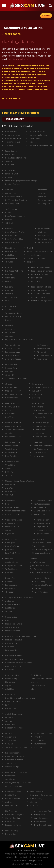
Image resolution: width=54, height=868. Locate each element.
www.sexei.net (12, 258)
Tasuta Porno (11, 449)
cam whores (11, 193)
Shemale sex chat (13, 792)
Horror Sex (10, 682)
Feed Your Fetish (43, 437)
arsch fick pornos (37, 562)
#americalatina (40, 65)
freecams (9, 320)
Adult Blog (10, 689)
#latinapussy (24, 74)
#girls (13, 71)
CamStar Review (12, 507)
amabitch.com (11, 539)
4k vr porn (35, 805)
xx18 (7, 301)
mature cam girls (43, 423)
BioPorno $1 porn (13, 604)
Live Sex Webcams (13, 631)
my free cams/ (11, 131)
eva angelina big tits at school (18, 783)
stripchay (9, 294)
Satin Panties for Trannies (16, 378)
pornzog (36, 398)
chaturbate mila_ (41, 442)
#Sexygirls (23, 83)
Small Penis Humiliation (42, 414)
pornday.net (11, 572)
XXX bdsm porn (38, 297)
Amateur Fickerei (13, 514)
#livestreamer (10, 77)
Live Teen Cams (12, 805)
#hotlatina (9, 74)
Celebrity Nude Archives (41, 679)
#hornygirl (24, 71)
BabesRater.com (12, 523)
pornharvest (11, 550)
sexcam (39, 89)
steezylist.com (44, 235)
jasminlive (42, 197)
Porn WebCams (12, 546)
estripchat (42, 190)
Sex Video (10, 145)
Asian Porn (37, 394)
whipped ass (11, 491)
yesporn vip (10, 484)
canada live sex (41, 818)
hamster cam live (13, 348)
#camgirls (30, 68)
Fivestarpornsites (37, 131)
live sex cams (11, 585)
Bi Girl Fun (10, 472)
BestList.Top (11, 795)
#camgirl (18, 68)
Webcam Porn (11, 452)
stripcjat (9, 384)
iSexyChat (37, 391)
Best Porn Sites (12, 456)
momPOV (9, 488)
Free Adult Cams (12, 553)
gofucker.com (11, 500)
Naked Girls (10, 248)
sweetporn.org (12, 830)
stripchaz (40, 433)
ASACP (27, 850)
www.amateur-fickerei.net (41, 145)
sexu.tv (8, 733)
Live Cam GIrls (38, 539)
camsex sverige (12, 767)
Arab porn (10, 802)
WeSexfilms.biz (12, 569)
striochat (38, 737)
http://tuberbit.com (14, 566)
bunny (38, 588)
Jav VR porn (10, 779)
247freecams (11, 209)
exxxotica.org (11, 306)
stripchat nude (38, 403)
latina (21, 89)
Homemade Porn (44, 530)
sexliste (9, 611)
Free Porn (10, 281)
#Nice (47, 80)
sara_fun (9, 190)
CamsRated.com (12, 462)
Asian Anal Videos (39, 290)
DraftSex (9, 274)
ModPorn (9, 559)
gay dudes (39, 747)
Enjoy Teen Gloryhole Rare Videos (20, 339)
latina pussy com (13, 442)
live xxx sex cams (13, 352)
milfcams (9, 229)
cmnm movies (40, 456)
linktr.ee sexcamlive (14, 640)
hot (14, 89)
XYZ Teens (39, 740)
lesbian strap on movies (42, 271)
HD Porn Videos (12, 235)
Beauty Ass (10, 578)
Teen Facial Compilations (16, 747)
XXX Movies (10, 608)
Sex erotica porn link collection (19, 663)
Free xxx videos (12, 650)
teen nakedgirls (12, 675)
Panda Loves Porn (44, 426)
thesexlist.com (41, 821)
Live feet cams (12, 446)
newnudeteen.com (14, 138)
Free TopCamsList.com (41, 267)
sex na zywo (35, 138)
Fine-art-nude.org (13, 317)
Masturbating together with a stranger (22, 181)
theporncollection (13, 391)
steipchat (31, 262)
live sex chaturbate (14, 656)
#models (38, 80)
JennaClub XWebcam (15, 430)
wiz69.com (10, 278)
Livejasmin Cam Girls (36, 258)
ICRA (33, 850)
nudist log (10, 255)
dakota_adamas (18, 42)
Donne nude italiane (43, 511)
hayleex (9, 177)
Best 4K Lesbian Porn (41, 294)
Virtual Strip (10, 465)
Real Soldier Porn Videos (41, 795)
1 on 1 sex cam (11, 763)
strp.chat (9, 326)
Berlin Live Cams (38, 675)
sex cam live (11, 737)
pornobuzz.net (45, 229)
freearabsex (11, 776)
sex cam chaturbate (14, 786)
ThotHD (30, 248)
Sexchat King (11, 368)
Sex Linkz (9, 744)
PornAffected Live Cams (16, 158)
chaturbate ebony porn (42, 550)
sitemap (9, 721)
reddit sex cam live (13, 666)
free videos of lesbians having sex (20, 698)
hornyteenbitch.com (38, 135)
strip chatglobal (12, 204)
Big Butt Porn (43, 527)
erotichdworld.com (14, 714)
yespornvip (42, 359)
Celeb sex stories (13, 701)
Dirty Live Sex (11, 297)
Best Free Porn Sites (14, 239)
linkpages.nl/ (40, 814)
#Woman (7, 89)
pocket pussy (43, 534)
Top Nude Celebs (13, 345)
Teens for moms (45, 200)
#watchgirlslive (12, 86)
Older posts (11, 34)
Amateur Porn (43, 520)
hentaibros (10, 821)
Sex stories (10, 329)
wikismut (9, 495)
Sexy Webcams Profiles (15, 232)
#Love (20, 80)
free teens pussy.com (15, 814)
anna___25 (10, 375)
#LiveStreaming (28, 77)
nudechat (10, 601)
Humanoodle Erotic (14, 624)
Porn (7, 504)
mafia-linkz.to (38, 407)
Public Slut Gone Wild (14, 756)
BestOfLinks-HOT (13, 407)
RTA (20, 850)
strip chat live (11, 364)
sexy (46, 89)
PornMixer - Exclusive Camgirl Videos (21, 636)
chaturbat (42, 232)
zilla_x (33, 689)
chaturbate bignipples (15, 659)
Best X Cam (10, 695)
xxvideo (9, 468)
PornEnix (9, 290)
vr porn (8, 530)
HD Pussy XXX (44, 204)
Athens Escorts (38, 546)
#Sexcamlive (9, 83)
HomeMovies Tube (13, 426)
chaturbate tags (39, 410)
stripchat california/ (43, 585)
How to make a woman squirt (39, 251)
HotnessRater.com (35, 255)
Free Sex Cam (11, 251)
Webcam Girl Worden (14, 760)
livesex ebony (11, 679)
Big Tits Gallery (44, 242)
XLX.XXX (9, 310)
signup (46, 16)
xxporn (8, 685)
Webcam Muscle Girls (41, 553)
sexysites (9, 433)
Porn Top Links (36, 569)
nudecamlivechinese (14, 728)
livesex (30, 89)
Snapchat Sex (11, 617)
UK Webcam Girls (39, 417)
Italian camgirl (11, 724)
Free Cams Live (12, 403)
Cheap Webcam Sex (43, 733)
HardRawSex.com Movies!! (17, 772)
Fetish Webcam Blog (14, 394)
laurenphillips (40, 744)
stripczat (33, 142)
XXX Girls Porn (40, 452)
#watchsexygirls (32, 86)
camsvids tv (10, 336)
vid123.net (10, 371)
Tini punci (41, 352)
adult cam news (12, 355)
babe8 (8, 213)
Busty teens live (45, 239)
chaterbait (10, 592)
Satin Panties (11, 414)
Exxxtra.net (10, 170)
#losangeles (9, 80)
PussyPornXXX (12, 398)
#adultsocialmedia (20, 65)
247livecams (43, 345)
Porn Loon (10, 165)
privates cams (11, 387)
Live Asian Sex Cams (43, 500)
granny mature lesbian (40, 566)
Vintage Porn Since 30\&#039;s (19, 597)
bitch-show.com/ (45, 355)
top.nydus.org (11, 151)
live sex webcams (13, 437)
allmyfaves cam (44, 348)
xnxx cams (10, 475)
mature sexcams (13, 799)
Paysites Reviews (13, 184)
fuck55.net (10, 417)
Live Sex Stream (12, 527)
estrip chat (41, 430)
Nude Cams (10, 154)
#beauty (7, 68)
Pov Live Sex (11, 834)
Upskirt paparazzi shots (15, 511)
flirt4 (7, 705)
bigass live (10, 534)
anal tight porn (43, 523)
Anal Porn (35, 281)
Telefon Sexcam (38, 685)
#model (29, 80)
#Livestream (39, 74)
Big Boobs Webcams (14, 271)
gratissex (9, 581)
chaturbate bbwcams (43, 446)
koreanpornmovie (13, 825)
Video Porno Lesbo (14, 520)
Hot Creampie (41, 581)
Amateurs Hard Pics (43, 811)
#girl (5, 71)
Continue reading (19, 59)
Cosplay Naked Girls (14, 423)
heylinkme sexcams (40, 274)
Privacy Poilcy (36, 799)
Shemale (34, 559)
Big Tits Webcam (41, 449)
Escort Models (37, 278)
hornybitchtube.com (43, 825)
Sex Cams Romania (14, 197)
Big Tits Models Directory (16, 200)
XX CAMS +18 (11, 740)
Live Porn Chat (12, 174)
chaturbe (9, 262)
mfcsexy (9, 410)
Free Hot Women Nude (41, 287)
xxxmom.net (39, 514)
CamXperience (12, 562)
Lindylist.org (38, 384)
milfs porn (10, 620)
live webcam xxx (12, 588)
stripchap (9, 717)
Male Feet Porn (37, 792)
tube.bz (9, 267)
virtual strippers (12, 242)
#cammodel (43, 68)
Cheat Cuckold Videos (41, 543)
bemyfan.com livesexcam (16, 216)
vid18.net (9, 223)
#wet (46, 86)
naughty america (13, 135)
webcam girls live (43, 578)
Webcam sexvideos (14, 313)
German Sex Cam (13, 818)
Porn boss (10, 647)
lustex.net (10, 670)
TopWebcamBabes (42, 504)
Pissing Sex (10, 543)
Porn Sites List (40, 507)
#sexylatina (37, 83)
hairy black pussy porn (42, 387)
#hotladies (38, 71)
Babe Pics (42, 193)
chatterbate (10, 333)
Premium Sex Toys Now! (42, 301)
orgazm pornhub (13, 142)
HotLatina (9, 219)
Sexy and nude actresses (41, 572)
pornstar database (13, 359)
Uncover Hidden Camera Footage (20, 481)
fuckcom (9, 287)
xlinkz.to (9, 161)
